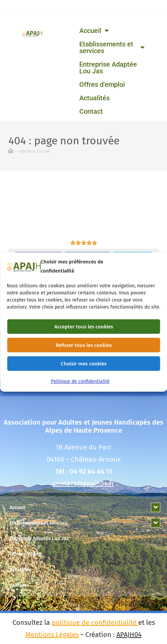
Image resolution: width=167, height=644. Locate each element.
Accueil (94, 31)
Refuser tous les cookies (84, 349)
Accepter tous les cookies (84, 331)
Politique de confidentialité (80, 385)
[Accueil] (11, 151)
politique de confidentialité (94, 622)
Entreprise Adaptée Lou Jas (108, 68)
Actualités (94, 98)
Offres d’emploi (102, 84)
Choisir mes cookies (84, 368)
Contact (91, 111)
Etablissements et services (112, 47)
